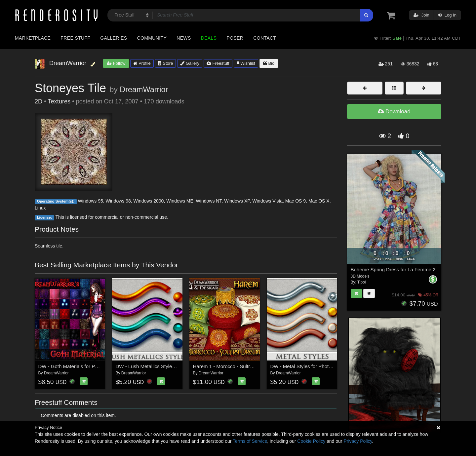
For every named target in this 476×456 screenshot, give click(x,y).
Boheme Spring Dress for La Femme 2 (393, 269)
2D (39, 101)
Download (394, 112)
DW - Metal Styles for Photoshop (306, 366)
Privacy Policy (358, 441)
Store (166, 63)
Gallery (190, 63)
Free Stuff (75, 38)
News (184, 38)
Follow (116, 63)
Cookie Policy (311, 441)
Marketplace (33, 38)
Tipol (362, 282)
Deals (209, 38)
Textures (59, 101)
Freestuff (218, 63)
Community (152, 38)
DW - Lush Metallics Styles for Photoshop (161, 366)
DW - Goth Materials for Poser (72, 366)
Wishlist (246, 63)
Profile (142, 63)
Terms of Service (250, 441)
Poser (235, 38)
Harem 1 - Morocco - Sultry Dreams (232, 366)
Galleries (114, 38)
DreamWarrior (144, 90)
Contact (265, 38)
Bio (269, 63)
